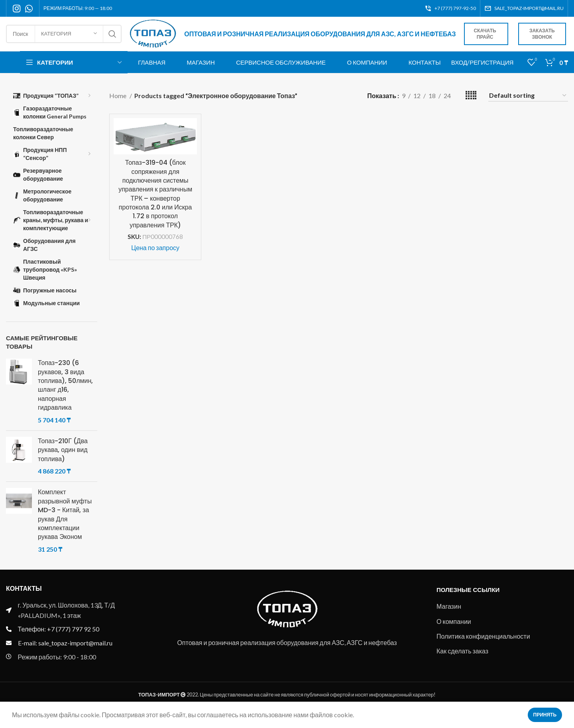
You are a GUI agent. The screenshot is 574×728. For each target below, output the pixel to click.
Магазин (449, 615)
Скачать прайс (493, 38)
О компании (454, 629)
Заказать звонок (545, 38)
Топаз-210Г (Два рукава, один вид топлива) (63, 459)
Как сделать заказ (462, 659)
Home (118, 104)
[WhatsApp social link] (29, 9)
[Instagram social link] (17, 9)
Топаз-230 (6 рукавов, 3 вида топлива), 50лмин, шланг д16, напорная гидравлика (65, 394)
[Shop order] (528, 104)
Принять (545, 715)
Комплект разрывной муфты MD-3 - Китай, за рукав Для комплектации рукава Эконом (65, 523)
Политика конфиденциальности (483, 644)
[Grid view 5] (471, 104)
